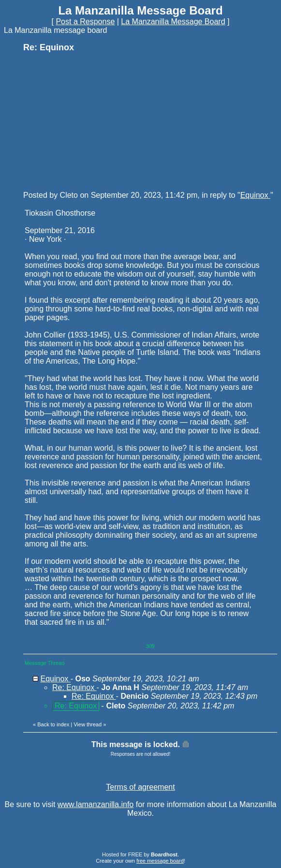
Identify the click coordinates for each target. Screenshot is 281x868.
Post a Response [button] (85, 22)
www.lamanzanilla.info (96, 804)
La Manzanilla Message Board (173, 22)
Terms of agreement (140, 787)
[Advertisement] (96, 121)
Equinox (255, 195)
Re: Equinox (74, 687)
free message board (160, 861)
